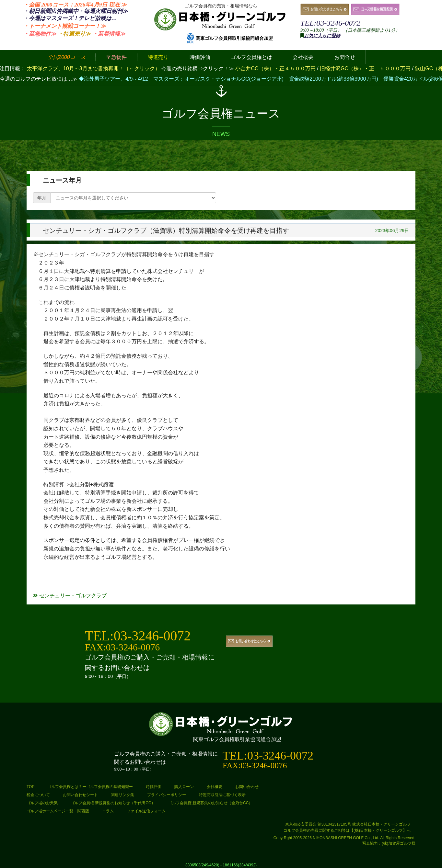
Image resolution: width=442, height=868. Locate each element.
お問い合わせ (247, 787)
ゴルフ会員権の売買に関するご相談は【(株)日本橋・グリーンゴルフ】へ (347, 830)
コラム (108, 811)
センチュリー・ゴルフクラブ (70, 596)
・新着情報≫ (109, 34)
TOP (30, 787)
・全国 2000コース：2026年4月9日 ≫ (75, 5)
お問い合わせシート (80, 795)
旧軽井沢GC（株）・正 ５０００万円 (366, 68)
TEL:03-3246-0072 (330, 23)
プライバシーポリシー (167, 795)
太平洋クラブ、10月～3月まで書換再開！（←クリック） (93, 68)
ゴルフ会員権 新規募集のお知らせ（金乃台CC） (210, 803)
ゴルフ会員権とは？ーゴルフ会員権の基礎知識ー (90, 787)
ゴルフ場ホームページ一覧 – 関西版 (58, 811)
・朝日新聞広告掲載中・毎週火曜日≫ (76, 11)
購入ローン (184, 787)
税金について (38, 795)
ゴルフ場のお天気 (42, 803)
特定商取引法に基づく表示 (222, 795)
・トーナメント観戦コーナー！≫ (65, 26)
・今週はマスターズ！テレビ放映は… (70, 18)
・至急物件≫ (40, 34)
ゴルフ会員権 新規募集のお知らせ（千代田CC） (113, 803)
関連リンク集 (122, 795)
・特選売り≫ (74, 34)
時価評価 (154, 787)
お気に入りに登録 (322, 36)
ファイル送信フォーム (146, 811)
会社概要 (215, 787)
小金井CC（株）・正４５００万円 (276, 68)
